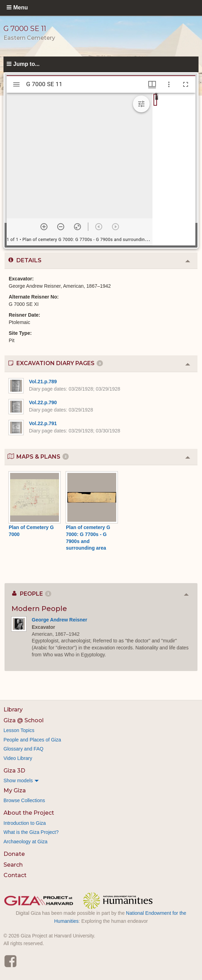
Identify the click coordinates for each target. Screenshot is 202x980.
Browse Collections (24, 800)
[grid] (174, 169)
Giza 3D (14, 771)
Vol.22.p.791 (43, 423)
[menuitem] (101, 781)
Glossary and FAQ (23, 749)
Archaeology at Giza (25, 842)
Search (13, 865)
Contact (15, 875)
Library (13, 710)
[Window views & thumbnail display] (152, 84)
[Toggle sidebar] (16, 84)
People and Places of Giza (32, 740)
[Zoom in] (44, 227)
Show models (18, 781)
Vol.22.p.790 (43, 402)
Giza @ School (24, 720)
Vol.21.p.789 (43, 382)
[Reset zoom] (77, 227)
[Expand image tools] (141, 104)
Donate (14, 854)
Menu (21, 7)
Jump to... (27, 64)
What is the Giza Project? (31, 832)
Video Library (18, 758)
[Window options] (169, 84)
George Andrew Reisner (59, 620)
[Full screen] (186, 84)
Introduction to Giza (25, 823)
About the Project (29, 813)
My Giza (15, 790)
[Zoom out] (61, 227)
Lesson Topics (19, 730)
